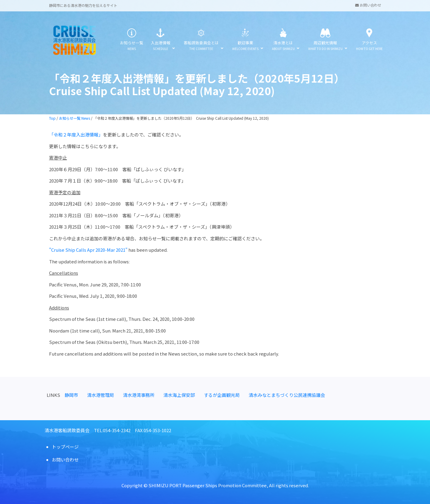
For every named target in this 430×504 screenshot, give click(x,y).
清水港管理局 (101, 395)
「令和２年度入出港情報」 (76, 135)
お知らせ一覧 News (75, 118)
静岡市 (71, 395)
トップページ (65, 447)
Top (52, 118)
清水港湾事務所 (139, 395)
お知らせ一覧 (132, 40)
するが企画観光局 (222, 395)
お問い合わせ (368, 5)
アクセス (369, 40)
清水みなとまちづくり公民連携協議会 (287, 395)
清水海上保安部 (179, 395)
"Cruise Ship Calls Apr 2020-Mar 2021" (89, 250)
